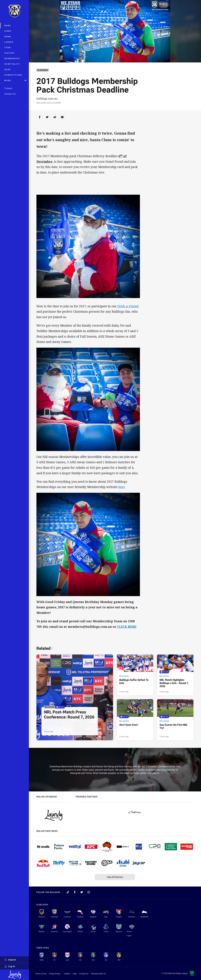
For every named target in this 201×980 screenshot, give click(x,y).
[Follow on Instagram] (89, 892)
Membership (12, 58)
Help (75, 974)
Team (8, 47)
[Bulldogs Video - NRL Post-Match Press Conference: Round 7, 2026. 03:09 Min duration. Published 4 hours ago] (75, 697)
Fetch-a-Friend (128, 306)
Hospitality (12, 64)
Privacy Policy (55, 974)
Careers (67, 974)
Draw (8, 36)
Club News (43, 70)
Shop (8, 69)
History (10, 53)
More (15, 80)
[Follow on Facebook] (75, 892)
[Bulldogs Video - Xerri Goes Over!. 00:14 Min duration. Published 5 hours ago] (135, 720)
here (122, 487)
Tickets (8, 88)
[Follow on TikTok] (68, 892)
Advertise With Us (98, 974)
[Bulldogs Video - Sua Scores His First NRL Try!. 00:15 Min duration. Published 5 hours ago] (175, 720)
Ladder (9, 42)
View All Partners (115, 877)
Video (8, 31)
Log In (10, 966)
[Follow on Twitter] (82, 892)
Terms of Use (41, 974)
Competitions (13, 75)
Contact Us (10, 94)
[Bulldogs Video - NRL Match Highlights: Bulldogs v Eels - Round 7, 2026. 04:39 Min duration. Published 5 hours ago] (175, 675)
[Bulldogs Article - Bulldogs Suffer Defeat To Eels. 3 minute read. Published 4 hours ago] (135, 675)
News (8, 25)
